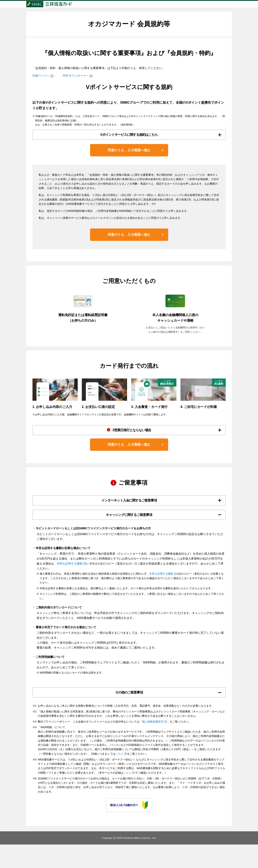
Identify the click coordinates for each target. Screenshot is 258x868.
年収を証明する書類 (70, 585)
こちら (119, 777)
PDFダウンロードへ (76, 84)
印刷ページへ (41, 84)
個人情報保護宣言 (153, 745)
